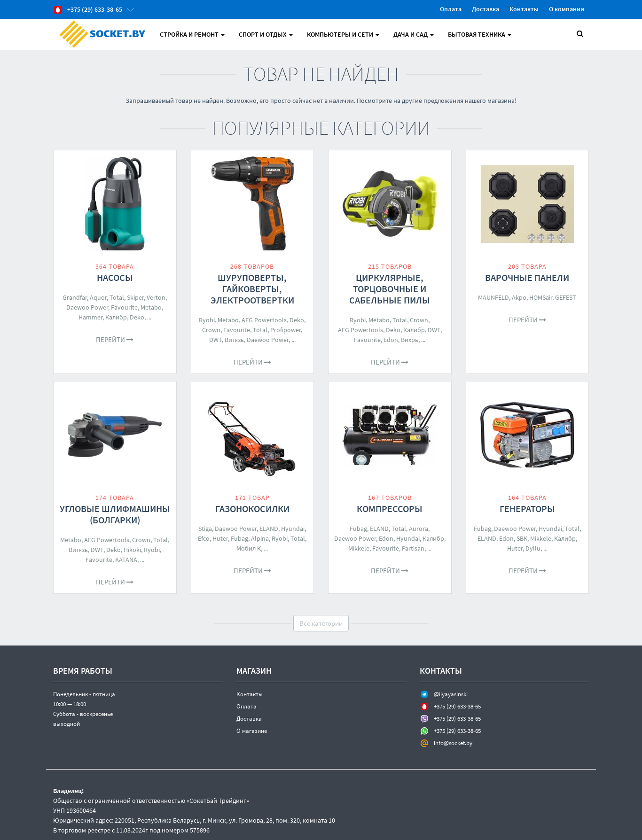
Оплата (451, 9)
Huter (220, 538)
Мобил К (249, 548)
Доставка (485, 9)
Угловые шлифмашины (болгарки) (115, 514)
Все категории (321, 623)
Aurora (419, 529)
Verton (156, 297)
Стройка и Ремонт (192, 34)
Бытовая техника (480, 34)
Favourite (124, 307)
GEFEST (566, 297)
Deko (137, 317)
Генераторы (527, 509)
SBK (522, 538)
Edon (391, 340)
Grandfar (75, 297)
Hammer (90, 317)
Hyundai (293, 529)
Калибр (116, 317)
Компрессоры (390, 509)
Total (117, 297)
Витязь (234, 340)
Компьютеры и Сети (343, 34)
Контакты (524, 9)
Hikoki (132, 550)
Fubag (239, 538)
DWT (215, 340)
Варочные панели (527, 277)
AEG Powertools (264, 320)
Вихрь (410, 340)
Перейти (115, 339)
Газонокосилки (252, 509)
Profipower (286, 330)
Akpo (519, 297)
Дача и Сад (414, 34)
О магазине (252, 731)
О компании (567, 9)
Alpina (260, 538)
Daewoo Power (87, 307)
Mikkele (359, 548)
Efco (204, 538)
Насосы (115, 277)
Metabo (151, 307)
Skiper (135, 297)
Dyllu (533, 548)
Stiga (205, 529)
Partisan (413, 548)
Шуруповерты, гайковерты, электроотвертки (252, 289)
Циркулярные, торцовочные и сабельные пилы (390, 289)
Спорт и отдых (266, 34)
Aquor (98, 297)
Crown (211, 330)
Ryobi (207, 320)
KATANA (126, 560)
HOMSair (541, 297)
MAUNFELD (493, 297)
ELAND (269, 529)
